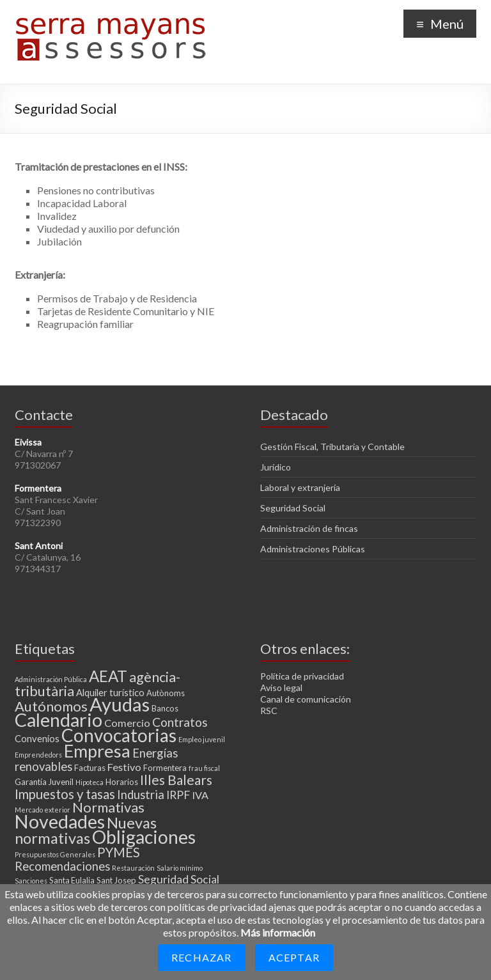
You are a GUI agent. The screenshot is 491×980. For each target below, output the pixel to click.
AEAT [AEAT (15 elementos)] (108, 676)
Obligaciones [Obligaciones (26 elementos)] (144, 837)
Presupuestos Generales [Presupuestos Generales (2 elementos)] (55, 854)
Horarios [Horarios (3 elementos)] (122, 782)
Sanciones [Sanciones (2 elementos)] (31, 881)
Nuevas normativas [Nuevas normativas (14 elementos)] (86, 830)
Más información (278, 932)
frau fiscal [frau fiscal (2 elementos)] (204, 768)
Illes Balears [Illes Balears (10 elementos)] (176, 780)
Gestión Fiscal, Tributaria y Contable (332, 447)
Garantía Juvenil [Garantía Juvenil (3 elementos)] (44, 782)
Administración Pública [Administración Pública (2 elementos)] (51, 679)
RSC (269, 711)
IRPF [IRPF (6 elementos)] (178, 795)
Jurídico (276, 467)
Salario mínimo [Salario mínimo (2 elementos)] (180, 868)
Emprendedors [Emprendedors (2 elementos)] (38, 755)
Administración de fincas (309, 528)
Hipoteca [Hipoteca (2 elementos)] (90, 782)
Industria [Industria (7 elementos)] (141, 795)
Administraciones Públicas (313, 549)
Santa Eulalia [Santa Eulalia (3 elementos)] (72, 880)
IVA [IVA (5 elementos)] (200, 795)
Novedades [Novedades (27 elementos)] (60, 821)
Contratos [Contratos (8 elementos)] (180, 722)
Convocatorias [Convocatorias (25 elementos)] (119, 735)
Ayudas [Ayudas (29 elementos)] (120, 704)
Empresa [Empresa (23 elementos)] (97, 751)
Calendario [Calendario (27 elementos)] (58, 720)
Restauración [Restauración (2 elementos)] (133, 868)
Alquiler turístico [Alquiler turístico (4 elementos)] (110, 692)
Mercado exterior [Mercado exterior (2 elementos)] (43, 810)
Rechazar (202, 957)
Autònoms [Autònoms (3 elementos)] (166, 693)
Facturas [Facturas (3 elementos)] (90, 768)
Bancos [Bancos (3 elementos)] (165, 708)
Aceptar (294, 957)
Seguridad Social (293, 508)
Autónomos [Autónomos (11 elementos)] (51, 706)
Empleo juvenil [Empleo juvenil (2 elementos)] (202, 739)
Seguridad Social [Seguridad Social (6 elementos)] (179, 879)
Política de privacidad (302, 676)
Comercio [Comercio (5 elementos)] (127, 723)
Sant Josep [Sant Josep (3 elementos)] (116, 880)
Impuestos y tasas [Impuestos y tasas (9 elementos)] (65, 794)
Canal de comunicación (306, 699)
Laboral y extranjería (300, 487)
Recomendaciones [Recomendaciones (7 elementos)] (62, 866)
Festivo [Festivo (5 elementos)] (124, 767)
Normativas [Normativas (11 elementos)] (108, 807)
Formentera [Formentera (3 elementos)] (165, 768)
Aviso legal (281, 688)
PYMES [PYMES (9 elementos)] (119, 852)
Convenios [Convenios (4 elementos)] (37, 738)
